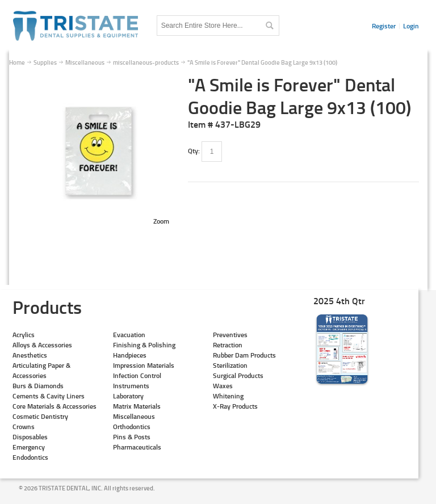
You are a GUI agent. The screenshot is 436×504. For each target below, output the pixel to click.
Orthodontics (132, 427)
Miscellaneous (134, 416)
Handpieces (130, 355)
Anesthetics (30, 355)
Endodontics (30, 457)
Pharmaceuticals (137, 447)
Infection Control (137, 375)
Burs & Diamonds (38, 386)
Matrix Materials (137, 406)
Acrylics (24, 335)
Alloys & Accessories (42, 345)
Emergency (29, 447)
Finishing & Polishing (144, 345)
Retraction (228, 345)
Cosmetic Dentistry (40, 416)
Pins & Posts (132, 437)
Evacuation (129, 335)
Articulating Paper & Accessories (41, 370)
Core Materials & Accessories (54, 406)
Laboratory (128, 396)
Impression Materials (144, 365)
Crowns (24, 427)
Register (384, 26)
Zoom (161, 221)
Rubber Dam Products (244, 355)
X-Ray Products (235, 406)
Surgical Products (238, 375)
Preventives (230, 335)
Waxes (223, 386)
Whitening (228, 396)
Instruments (131, 386)
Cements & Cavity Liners (49, 396)
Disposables (30, 437)
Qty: (194, 151)
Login (411, 26)
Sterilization (230, 365)
